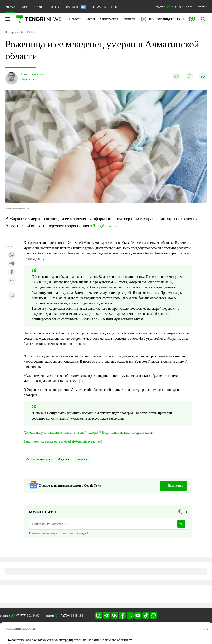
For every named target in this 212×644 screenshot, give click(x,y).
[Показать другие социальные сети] (12, 281)
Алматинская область (38, 459)
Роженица (82, 459)
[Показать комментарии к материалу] (12, 296)
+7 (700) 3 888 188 (71, 616)
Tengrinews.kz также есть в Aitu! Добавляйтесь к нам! (63, 441)
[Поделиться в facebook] (12, 272)
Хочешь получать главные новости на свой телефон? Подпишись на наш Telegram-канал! (89, 432)
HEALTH (75, 7)
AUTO (54, 7)
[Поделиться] (203, 77)
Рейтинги (129, 19)
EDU (115, 7)
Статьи (90, 19)
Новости (75, 19)
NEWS (10, 7)
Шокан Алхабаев (32, 74)
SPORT (39, 7)
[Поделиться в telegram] (12, 264)
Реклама (202, 6)
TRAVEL (99, 7)
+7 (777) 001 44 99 (27, 616)
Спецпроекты (109, 19)
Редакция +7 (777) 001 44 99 (174, 7)
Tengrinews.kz (106, 226)
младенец (63, 459)
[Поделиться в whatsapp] (12, 255)
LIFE (24, 7)
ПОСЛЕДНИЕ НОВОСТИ (20, 629)
